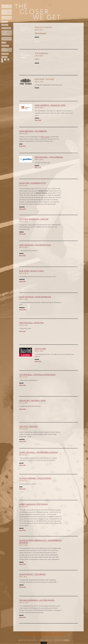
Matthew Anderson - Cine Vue (34, 219)
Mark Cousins (45, 137)
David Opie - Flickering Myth (32, 183)
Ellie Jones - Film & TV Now (32, 271)
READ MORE (38, 120)
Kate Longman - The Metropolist (35, 245)
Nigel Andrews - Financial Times (50, 105)
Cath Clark (40, 349)
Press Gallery (5, 50)
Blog (4, 43)
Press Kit (5, 54)
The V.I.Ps (5, 46)
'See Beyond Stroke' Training (6, 12)
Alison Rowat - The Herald (32, 574)
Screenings (6, 28)
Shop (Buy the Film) (6, 6)
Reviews (5, 25)
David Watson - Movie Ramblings (35, 297)
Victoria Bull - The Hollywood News (37, 375)
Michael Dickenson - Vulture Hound (37, 600)
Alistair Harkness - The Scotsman (35, 478)
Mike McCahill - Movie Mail (32, 323)
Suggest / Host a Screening (6, 33)
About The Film (6, 18)
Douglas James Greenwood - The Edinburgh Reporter (40, 542)
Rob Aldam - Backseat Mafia (32, 401)
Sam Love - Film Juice (28, 426)
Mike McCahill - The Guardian (49, 157)
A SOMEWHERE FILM (45, 640)
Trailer (5, 22)
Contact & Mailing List (6, 39)
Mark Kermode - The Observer (33, 131)
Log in (4, 57)
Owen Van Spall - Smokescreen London (38, 452)
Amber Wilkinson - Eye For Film (34, 504)
